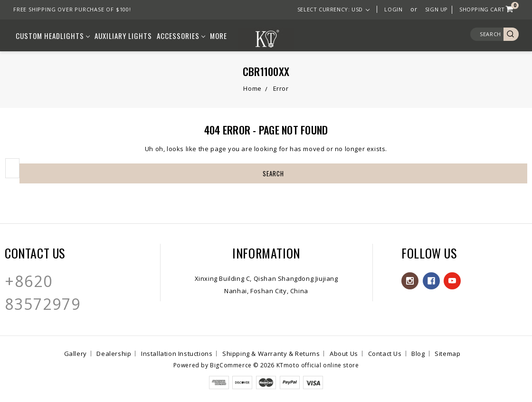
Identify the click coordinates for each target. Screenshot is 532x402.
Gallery (76, 354)
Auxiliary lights (123, 36)
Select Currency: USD (334, 9)
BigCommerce (231, 365)
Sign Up (437, 9)
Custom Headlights (53, 36)
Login (393, 9)
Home (252, 88)
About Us (344, 354)
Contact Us (385, 354)
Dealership (114, 354)
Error (281, 88)
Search (490, 34)
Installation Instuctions (177, 354)
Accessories (181, 36)
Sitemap (447, 354)
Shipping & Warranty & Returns (271, 354)
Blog (418, 354)
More (218, 36)
